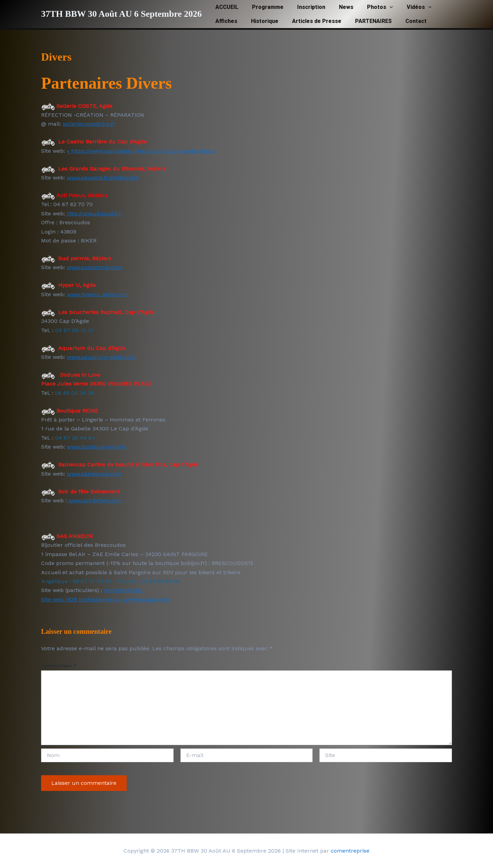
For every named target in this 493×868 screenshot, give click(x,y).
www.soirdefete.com (94, 500)
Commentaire (59, 666)
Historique (261, 21)
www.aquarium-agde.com (101, 357)
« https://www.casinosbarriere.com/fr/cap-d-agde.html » (141, 151)
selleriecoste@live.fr (89, 124)
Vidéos (404, 7)
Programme (264, 7)
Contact (404, 21)
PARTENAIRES (364, 21)
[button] (377, 7)
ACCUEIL (225, 7)
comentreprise (350, 851)
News (337, 7)
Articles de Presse (310, 21)
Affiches (225, 21)
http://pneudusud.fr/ (94, 213)
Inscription (304, 7)
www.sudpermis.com (95, 267)
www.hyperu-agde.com (97, 294)
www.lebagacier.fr (147, 599)
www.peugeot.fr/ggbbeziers (103, 178)
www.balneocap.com (94, 474)
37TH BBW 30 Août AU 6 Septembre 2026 (121, 14)
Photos (368, 7)
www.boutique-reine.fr (97, 447)
